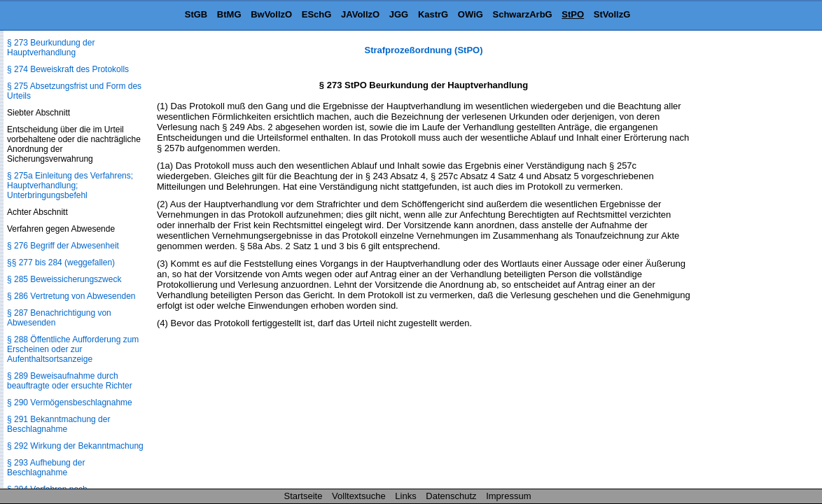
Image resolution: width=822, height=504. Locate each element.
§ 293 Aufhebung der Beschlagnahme (46, 468)
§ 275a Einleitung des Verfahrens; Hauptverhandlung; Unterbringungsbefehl (70, 185)
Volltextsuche (359, 496)
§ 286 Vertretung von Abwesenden (71, 296)
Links (405, 496)
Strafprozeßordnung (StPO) (424, 50)
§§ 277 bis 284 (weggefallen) (61, 262)
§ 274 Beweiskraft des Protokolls (68, 69)
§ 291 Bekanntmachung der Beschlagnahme (58, 424)
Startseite (304, 496)
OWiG (471, 14)
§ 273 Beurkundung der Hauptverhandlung (51, 48)
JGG (399, 14)
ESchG (317, 14)
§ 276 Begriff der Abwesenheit (63, 246)
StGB (196, 14)
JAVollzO (360, 14)
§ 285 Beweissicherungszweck (64, 279)
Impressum (508, 496)
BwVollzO (271, 14)
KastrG (433, 14)
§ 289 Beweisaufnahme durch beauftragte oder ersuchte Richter (70, 381)
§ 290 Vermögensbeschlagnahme (70, 402)
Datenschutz (451, 496)
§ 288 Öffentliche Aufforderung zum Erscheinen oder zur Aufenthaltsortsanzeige (73, 349)
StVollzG (612, 14)
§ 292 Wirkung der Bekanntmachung (75, 446)
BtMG (229, 14)
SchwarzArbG (522, 14)
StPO (573, 14)
